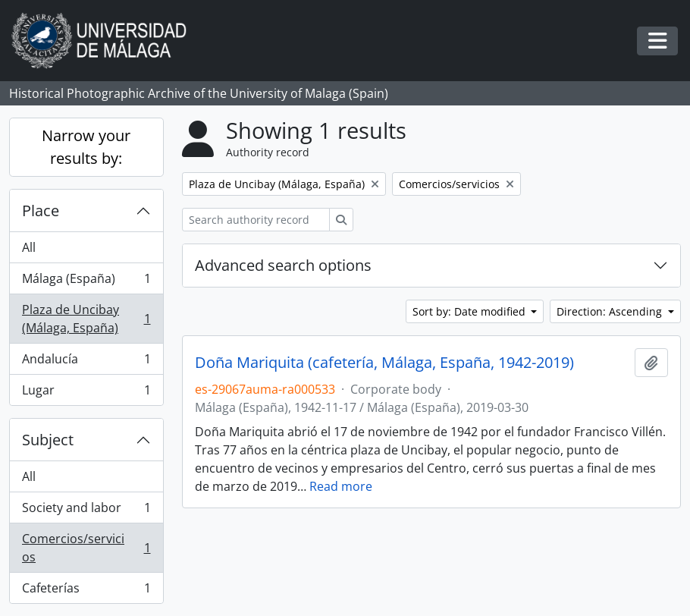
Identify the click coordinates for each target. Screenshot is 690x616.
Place (41, 211)
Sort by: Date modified (470, 311)
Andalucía (86, 362)
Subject (48, 440)
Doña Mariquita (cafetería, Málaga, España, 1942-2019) (384, 363)
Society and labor (86, 511)
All (29, 247)
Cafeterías (86, 591)
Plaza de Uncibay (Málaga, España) (86, 319)
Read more (341, 486)
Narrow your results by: (86, 147)
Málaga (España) (86, 282)
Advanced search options (283, 265)
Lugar (86, 393)
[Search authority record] (256, 220)
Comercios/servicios (86, 548)
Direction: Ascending (611, 311)
